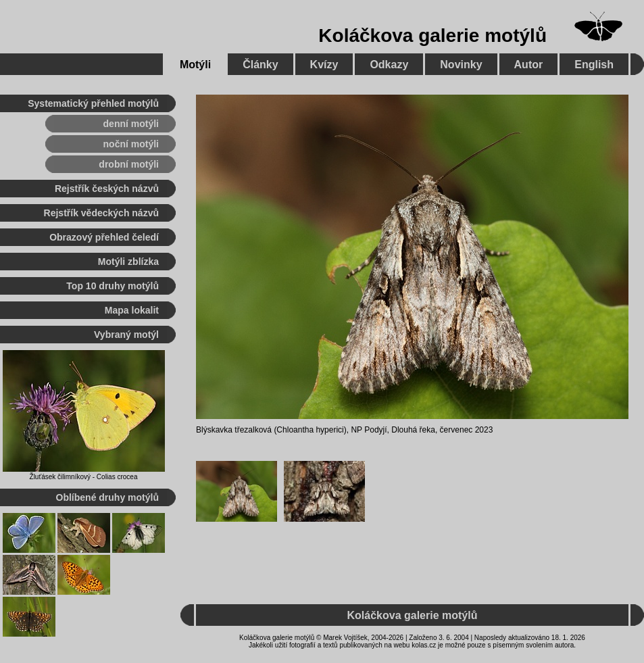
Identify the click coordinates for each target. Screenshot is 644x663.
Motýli (195, 65)
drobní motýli (129, 164)
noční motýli (131, 144)
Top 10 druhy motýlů (113, 286)
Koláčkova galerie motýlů (432, 35)
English (594, 65)
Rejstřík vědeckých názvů (101, 213)
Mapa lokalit (132, 310)
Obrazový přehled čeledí (104, 237)
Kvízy (324, 65)
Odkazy (389, 65)
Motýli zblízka (128, 262)
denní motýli (131, 124)
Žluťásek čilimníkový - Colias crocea (84, 477)
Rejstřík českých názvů (107, 189)
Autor (529, 65)
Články (260, 65)
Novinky (461, 65)
